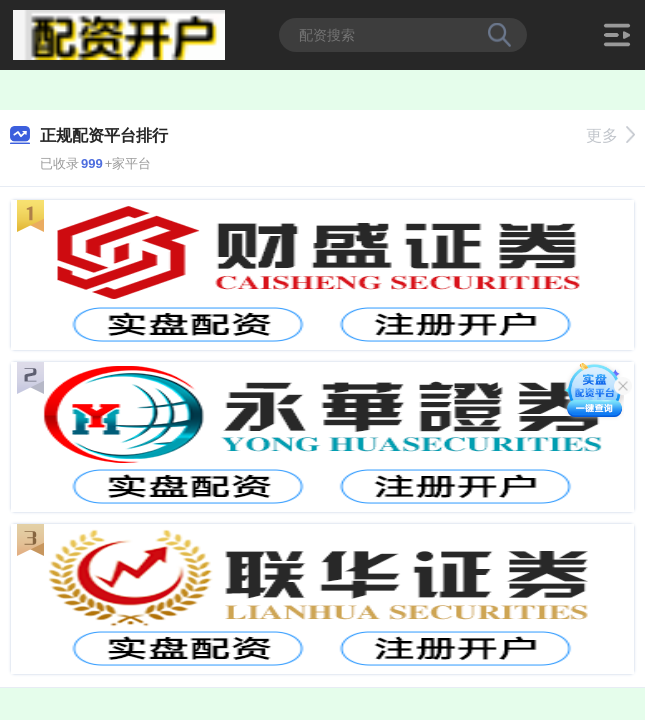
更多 (610, 135)
